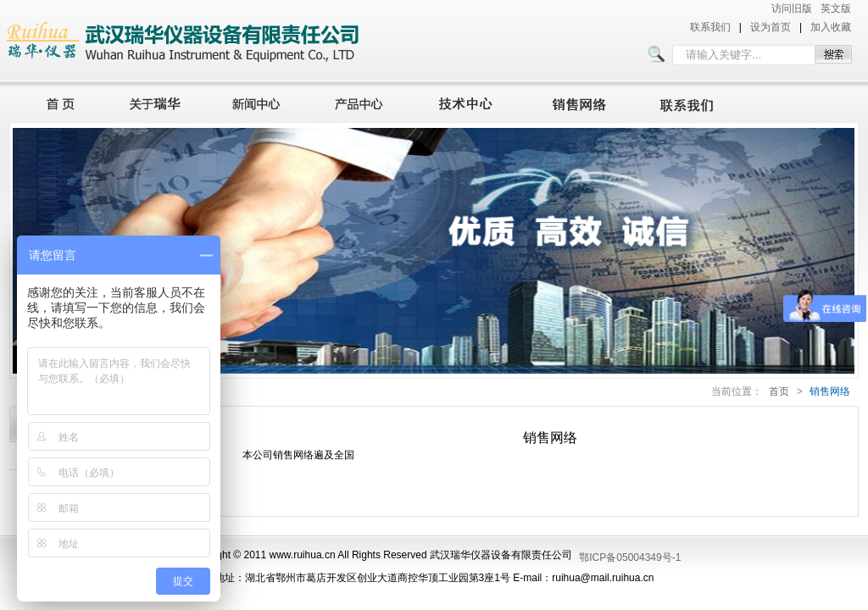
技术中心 (473, 102)
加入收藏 (831, 27)
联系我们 (710, 27)
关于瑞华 (155, 102)
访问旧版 (792, 8)
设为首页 (771, 27)
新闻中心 (259, 102)
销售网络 (582, 102)
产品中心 (364, 102)
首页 (56, 102)
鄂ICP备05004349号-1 (630, 557)
